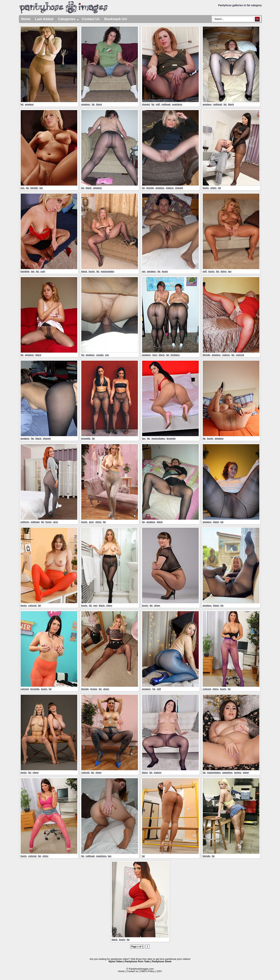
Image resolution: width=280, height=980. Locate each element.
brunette (86, 439)
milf (158, 104)
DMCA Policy (147, 971)
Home (26, 19)
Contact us (132, 971)
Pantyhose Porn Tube (137, 961)
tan (41, 188)
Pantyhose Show (162, 961)
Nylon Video (116, 961)
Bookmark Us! (116, 19)
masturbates (107, 271)
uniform (25, 522)
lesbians (175, 355)
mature (170, 188)
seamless (177, 104)
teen (155, 355)
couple (100, 355)
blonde (34, 188)
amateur (29, 104)
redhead (166, 104)
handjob (25, 271)
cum (43, 271)
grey (55, 522)
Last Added (44, 19)
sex (22, 188)
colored (240, 355)
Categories (69, 19)
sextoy (238, 773)
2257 (159, 971)
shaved (146, 104)
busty (206, 188)
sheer (213, 188)
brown (94, 689)
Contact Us (91, 19)
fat (22, 104)
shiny (223, 271)
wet (95, 606)
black (99, 104)
